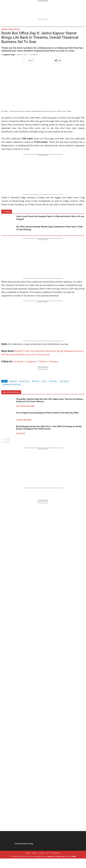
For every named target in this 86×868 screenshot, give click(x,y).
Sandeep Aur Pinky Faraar (12, 384)
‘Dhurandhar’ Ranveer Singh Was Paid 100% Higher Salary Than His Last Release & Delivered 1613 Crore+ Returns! (50, 400)
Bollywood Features (25, 406)
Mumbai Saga (24, 381)
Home (4, 29)
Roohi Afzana (64, 381)
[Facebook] (3, 376)
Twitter (43, 361)
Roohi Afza (53, 381)
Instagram (31, 361)
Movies (51, 856)
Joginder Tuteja (9, 55)
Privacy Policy (56, 853)
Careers (41, 853)
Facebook (18, 361)
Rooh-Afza (36, 381)
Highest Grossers (24, 420)
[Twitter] (8, 376)
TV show (58, 856)
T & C (47, 853)
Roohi (44, 381)
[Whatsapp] (12, 376)
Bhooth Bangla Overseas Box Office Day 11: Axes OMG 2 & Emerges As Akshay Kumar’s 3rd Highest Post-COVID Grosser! (49, 428)
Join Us (29, 60)
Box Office (14, 29)
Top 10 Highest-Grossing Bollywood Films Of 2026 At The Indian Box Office (47, 413)
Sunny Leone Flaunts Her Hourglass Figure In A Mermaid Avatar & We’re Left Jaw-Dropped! (50, 218)
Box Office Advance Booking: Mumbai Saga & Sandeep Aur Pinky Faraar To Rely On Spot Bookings (49, 228)
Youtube (53, 361)
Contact (34, 853)
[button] (58, 60)
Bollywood (13, 381)
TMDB (73, 856)
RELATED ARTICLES (11, 392)
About (28, 853)
